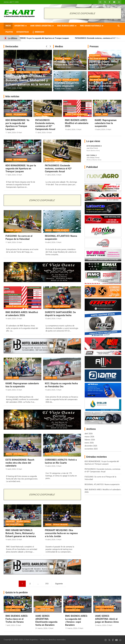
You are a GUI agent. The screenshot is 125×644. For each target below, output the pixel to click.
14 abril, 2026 (11, 88)
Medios (59, 46)
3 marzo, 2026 (101, 625)
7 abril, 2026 (10, 625)
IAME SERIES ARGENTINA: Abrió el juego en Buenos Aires (107, 619)
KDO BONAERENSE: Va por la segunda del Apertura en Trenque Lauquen (46, 38)
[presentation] (47, 46)
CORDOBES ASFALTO (60, 454)
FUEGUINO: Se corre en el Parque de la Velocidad (68, 63)
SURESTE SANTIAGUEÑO (61, 306)
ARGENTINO (19, 26)
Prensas (94, 46)
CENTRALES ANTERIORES (15, 607)
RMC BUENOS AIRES (66, 26)
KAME (105, 114)
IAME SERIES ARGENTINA (41, 26)
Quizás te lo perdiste (17, 592)
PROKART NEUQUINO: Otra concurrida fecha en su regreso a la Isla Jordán (61, 533)
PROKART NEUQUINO (60, 525)
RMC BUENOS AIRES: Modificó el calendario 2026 (77, 123)
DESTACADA (10, 72)
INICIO (8, 26)
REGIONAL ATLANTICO (70, 80)
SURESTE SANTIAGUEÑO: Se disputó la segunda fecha (60, 314)
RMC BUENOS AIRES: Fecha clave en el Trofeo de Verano (17, 619)
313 (47, 584)
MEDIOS (67, 59)
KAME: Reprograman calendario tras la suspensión (106, 123)
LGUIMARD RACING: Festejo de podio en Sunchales (104, 63)
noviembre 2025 (91, 449)
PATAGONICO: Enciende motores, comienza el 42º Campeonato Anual (45, 125)
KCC (55, 378)
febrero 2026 (90, 440)
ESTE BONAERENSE (20, 454)
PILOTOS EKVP (95, 55)
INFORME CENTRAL (23, 72)
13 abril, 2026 (94, 67)
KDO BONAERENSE (20, 114)
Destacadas (12, 46)
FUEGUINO (59, 59)
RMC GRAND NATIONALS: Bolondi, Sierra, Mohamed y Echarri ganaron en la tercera (28, 80)
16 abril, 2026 (60, 89)
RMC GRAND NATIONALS (91, 26)
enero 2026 (89, 443)
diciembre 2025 (91, 446)
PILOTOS (9, 32)
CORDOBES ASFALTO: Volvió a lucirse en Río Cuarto (61, 461)
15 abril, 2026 (100, 129)
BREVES (9, 114)
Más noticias (12, 96)
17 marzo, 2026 (71, 628)
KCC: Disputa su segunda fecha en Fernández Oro (61, 385)
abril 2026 (89, 434)
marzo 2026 (89, 437)
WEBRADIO (39, 32)
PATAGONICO (48, 114)
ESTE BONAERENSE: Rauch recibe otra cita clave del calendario (20, 463)
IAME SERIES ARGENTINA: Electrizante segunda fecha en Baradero (46, 620)
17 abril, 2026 (60, 67)
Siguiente (59, 584)
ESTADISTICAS (23, 32)
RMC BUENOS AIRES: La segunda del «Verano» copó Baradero (76, 620)
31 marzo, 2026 (41, 628)
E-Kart (20, 88)
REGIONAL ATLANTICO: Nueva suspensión (67, 84)
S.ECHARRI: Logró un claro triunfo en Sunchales (103, 84)
